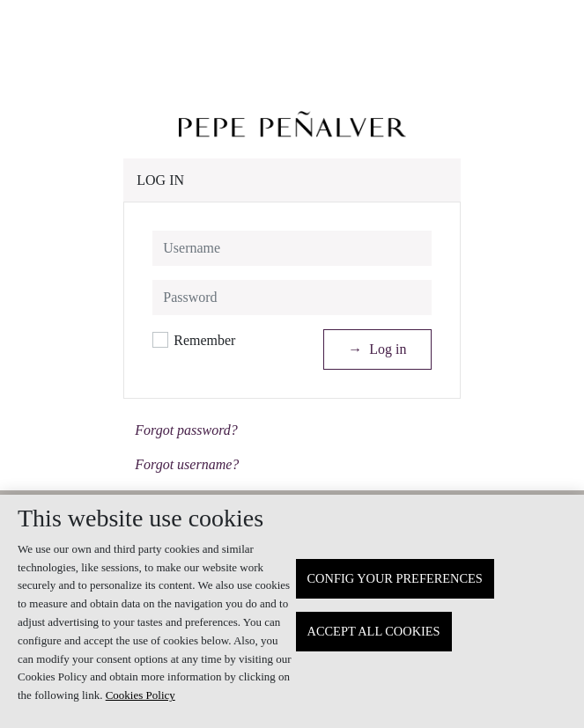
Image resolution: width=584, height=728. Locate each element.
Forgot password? (186, 430)
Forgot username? (187, 464)
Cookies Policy (140, 695)
